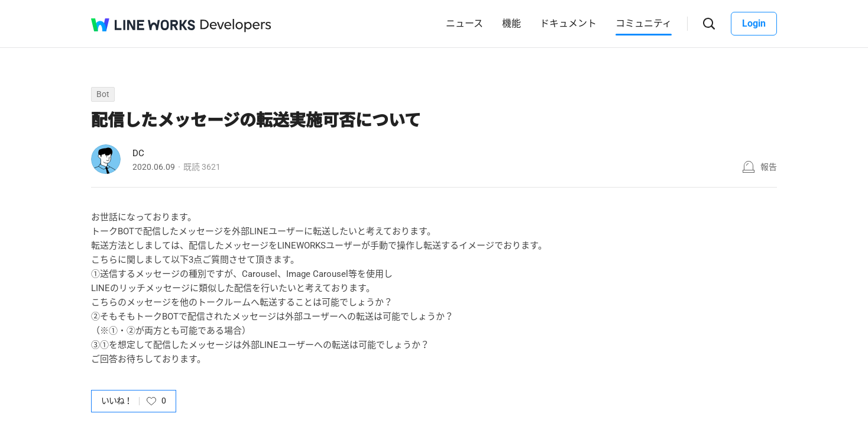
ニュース (464, 23)
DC (138, 153)
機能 (511, 23)
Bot (103, 94)
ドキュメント (568, 23)
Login (754, 23)
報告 (769, 167)
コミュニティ (644, 23)
